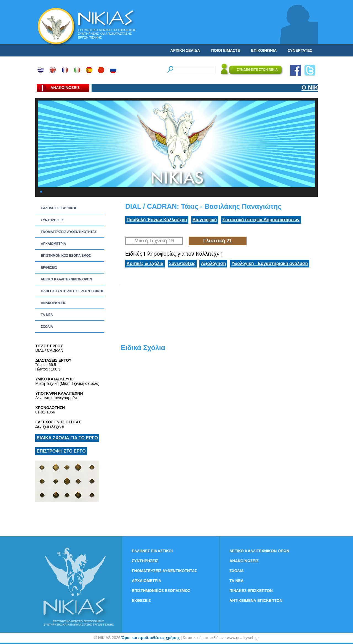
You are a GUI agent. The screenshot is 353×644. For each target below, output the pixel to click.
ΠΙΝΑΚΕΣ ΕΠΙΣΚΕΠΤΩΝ (251, 591)
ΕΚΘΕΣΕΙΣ (49, 267)
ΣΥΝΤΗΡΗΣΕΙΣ (52, 220)
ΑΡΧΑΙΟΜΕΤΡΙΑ (53, 244)
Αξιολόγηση (213, 263)
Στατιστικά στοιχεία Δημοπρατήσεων (261, 220)
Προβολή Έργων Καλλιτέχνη (157, 220)
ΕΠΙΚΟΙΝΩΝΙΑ (264, 50)
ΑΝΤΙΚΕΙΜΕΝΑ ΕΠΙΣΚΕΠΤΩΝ (256, 600)
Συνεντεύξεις (182, 263)
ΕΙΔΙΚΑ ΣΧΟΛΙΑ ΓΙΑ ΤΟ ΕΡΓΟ (67, 438)
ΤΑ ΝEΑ (47, 315)
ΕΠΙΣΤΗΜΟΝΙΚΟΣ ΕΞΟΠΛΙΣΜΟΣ (66, 256)
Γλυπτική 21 (218, 241)
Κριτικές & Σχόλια (145, 263)
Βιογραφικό (205, 220)
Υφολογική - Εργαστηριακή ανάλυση (270, 263)
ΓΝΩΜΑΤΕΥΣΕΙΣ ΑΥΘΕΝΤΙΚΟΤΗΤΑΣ (69, 232)
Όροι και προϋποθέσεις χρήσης (150, 638)
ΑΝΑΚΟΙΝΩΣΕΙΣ (53, 303)
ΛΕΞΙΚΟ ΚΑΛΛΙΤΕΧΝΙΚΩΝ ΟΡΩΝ (66, 279)
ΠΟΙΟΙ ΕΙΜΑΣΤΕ (225, 50)
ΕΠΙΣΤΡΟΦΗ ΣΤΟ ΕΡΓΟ (61, 451)
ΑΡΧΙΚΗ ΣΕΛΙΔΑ (185, 50)
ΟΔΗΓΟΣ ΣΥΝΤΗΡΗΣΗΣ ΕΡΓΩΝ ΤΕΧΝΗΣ (72, 291)
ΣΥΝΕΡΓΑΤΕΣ (300, 50)
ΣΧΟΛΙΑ (47, 327)
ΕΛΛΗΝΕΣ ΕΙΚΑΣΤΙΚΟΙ (58, 208)
